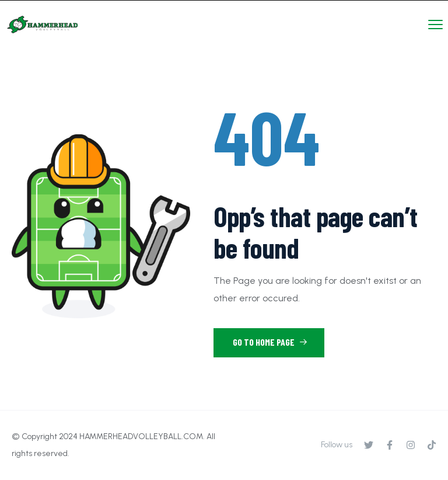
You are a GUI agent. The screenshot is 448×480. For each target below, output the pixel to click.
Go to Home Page (270, 342)
